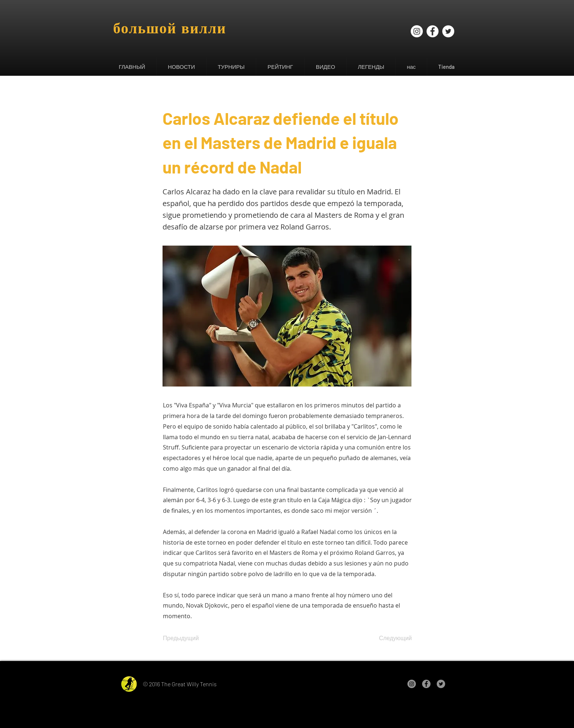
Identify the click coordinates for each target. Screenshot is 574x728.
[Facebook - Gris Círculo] (426, 684)
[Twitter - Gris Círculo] (441, 684)
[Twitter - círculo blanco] (448, 31)
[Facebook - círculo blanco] (433, 31)
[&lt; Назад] (187, 94)
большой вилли (170, 28)
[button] (181, 67)
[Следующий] (394, 638)
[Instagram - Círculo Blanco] (417, 31)
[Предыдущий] (187, 638)
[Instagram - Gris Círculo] (412, 684)
